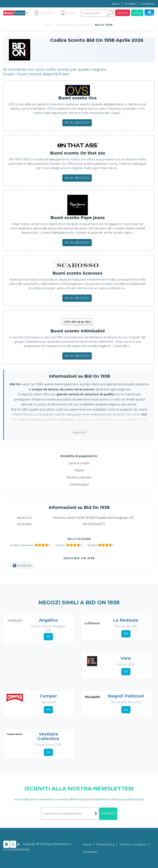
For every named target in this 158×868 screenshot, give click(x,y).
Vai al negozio (77, 123)
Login (137, 13)
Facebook (22, 565)
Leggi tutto (79, 432)
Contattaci (148, 4)
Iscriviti (123, 13)
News (116, 4)
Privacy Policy (105, 844)
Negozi (69, 13)
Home (87, 844)
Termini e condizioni (133, 844)
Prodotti (130, 4)
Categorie (44, 13)
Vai (48, 637)
